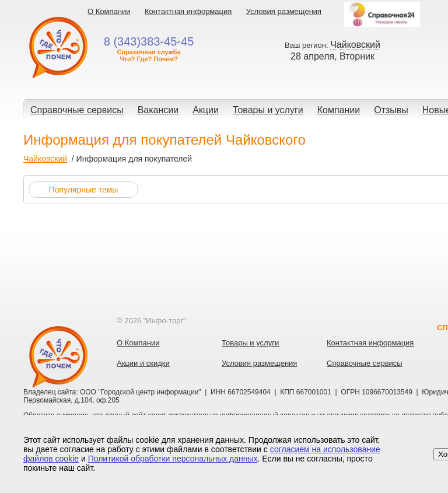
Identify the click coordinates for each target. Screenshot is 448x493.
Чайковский (45, 159)
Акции (206, 110)
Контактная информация (188, 11)
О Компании (109, 11)
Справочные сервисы (77, 110)
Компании (339, 110)
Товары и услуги (268, 110)
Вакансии (158, 110)
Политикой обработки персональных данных (173, 459)
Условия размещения (284, 11)
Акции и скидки (143, 363)
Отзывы (391, 110)
